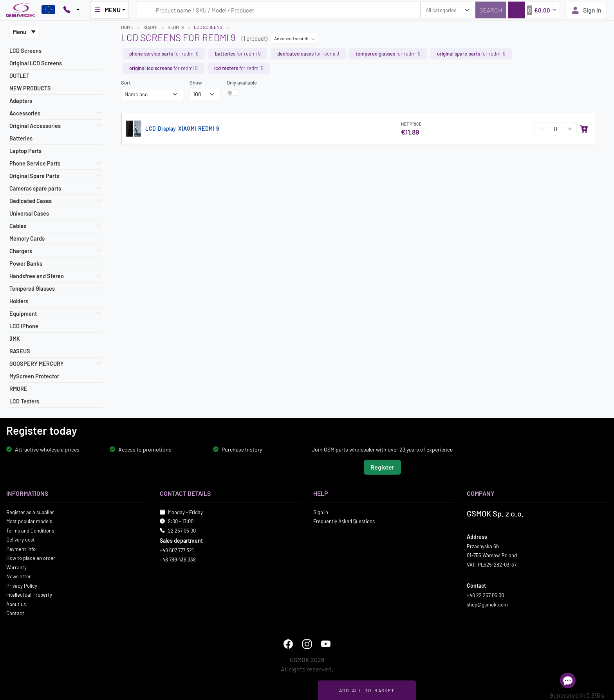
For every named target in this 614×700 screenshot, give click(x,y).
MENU (107, 10)
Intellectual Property (29, 595)
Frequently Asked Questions (344, 521)
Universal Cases (29, 213)
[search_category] (448, 10)
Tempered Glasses (32, 289)
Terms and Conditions (30, 530)
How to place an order (31, 558)
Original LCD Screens (36, 63)
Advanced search (294, 38)
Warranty (16, 567)
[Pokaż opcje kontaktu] (71, 10)
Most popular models (29, 521)
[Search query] (279, 10)
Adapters (21, 101)
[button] (534, 10)
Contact (15, 613)
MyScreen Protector (34, 376)
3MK (15, 339)
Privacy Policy (22, 585)
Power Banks (26, 264)
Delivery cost (21, 540)
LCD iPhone (24, 326)
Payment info (21, 549)
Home (127, 27)
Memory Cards (27, 238)
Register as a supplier (30, 512)
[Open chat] (568, 680)
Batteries (21, 138)
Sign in (586, 10)
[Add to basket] (584, 129)
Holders (19, 301)
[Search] (491, 10)
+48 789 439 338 (178, 559)
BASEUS (20, 351)
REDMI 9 (176, 27)
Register (382, 467)
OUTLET (19, 76)
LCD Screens (25, 51)
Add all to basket (367, 690)
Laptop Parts (25, 151)
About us (16, 604)
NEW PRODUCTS (30, 88)
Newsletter (19, 576)
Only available (242, 83)
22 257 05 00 (182, 530)
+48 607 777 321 (177, 550)
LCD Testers (24, 401)
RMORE (18, 389)
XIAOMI (150, 27)
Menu (24, 32)
